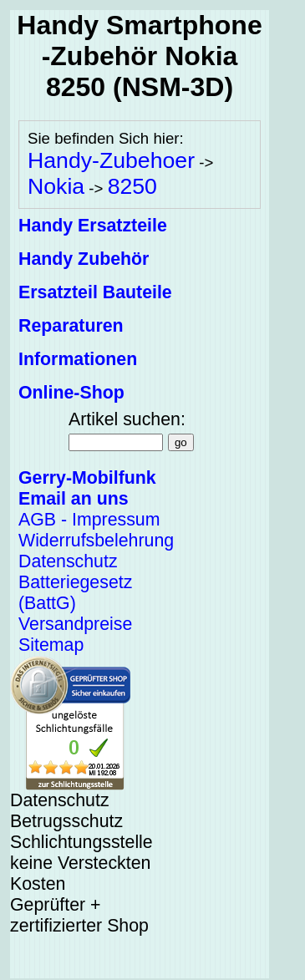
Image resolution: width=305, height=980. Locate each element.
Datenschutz (68, 561)
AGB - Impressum (89, 520)
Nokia (56, 186)
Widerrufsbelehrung (96, 541)
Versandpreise (75, 624)
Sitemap (51, 645)
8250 (132, 186)
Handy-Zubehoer (111, 160)
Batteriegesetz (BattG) (75, 593)
